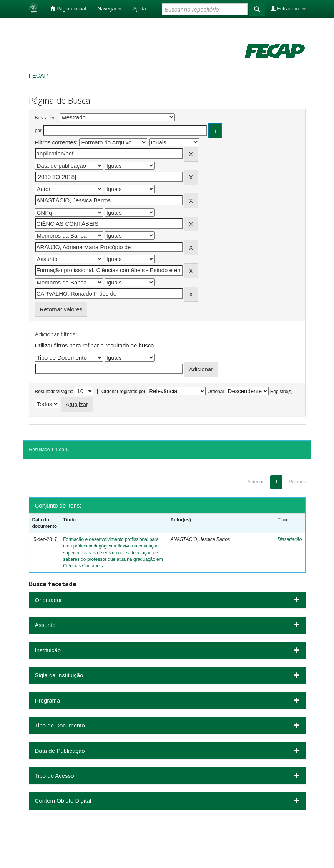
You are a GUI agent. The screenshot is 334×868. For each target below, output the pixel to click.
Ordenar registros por (123, 392)
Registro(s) (282, 392)
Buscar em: (47, 118)
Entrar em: (288, 8)
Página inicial (68, 8)
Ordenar (216, 392)
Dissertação (290, 539)
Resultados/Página (54, 392)
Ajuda (139, 9)
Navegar (110, 9)
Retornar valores (61, 309)
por (38, 131)
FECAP (38, 75)
